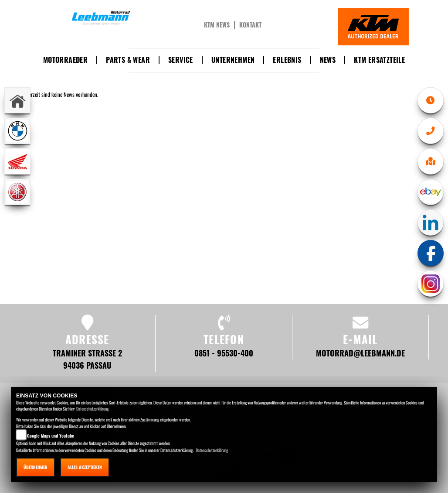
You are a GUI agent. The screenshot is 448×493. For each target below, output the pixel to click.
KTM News (217, 25)
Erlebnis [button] (287, 60)
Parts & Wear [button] (128, 60)
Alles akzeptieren (85, 467)
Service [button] (181, 60)
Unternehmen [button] (233, 60)
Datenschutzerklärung (92, 409)
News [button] (328, 60)
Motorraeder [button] (65, 60)
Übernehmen (36, 467)
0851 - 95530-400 (224, 353)
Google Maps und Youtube (51, 436)
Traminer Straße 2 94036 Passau (87, 359)
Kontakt (250, 25)
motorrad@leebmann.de (360, 353)
